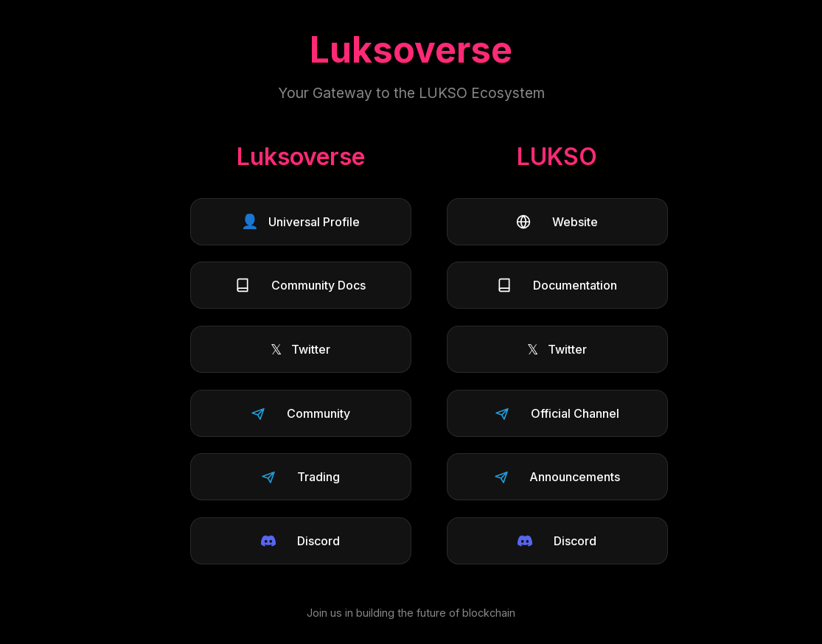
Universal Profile (300, 221)
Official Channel (557, 413)
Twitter (300, 350)
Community (300, 413)
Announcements (557, 477)
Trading (300, 477)
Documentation (557, 285)
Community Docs (300, 285)
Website (557, 222)
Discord (300, 541)
